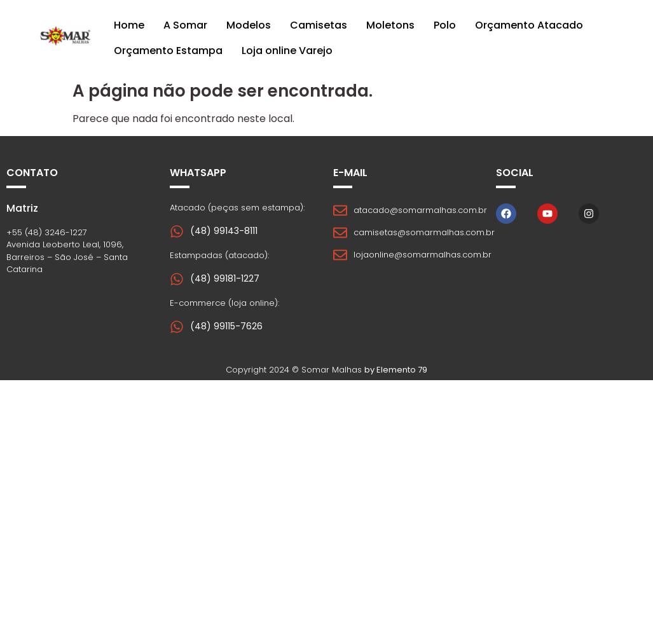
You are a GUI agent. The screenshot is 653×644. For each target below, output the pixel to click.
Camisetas (319, 25)
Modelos (249, 25)
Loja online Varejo (287, 51)
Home (129, 25)
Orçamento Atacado (529, 25)
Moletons (390, 25)
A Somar (185, 25)
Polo (445, 25)
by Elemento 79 (396, 370)
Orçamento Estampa (168, 51)
